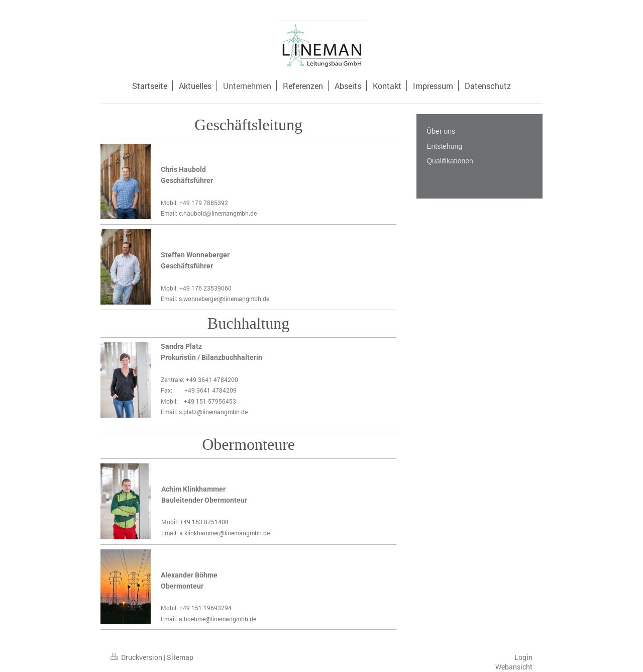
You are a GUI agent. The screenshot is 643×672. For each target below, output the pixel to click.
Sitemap (180, 657)
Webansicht (514, 667)
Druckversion (137, 657)
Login (523, 657)
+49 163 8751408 (204, 522)
